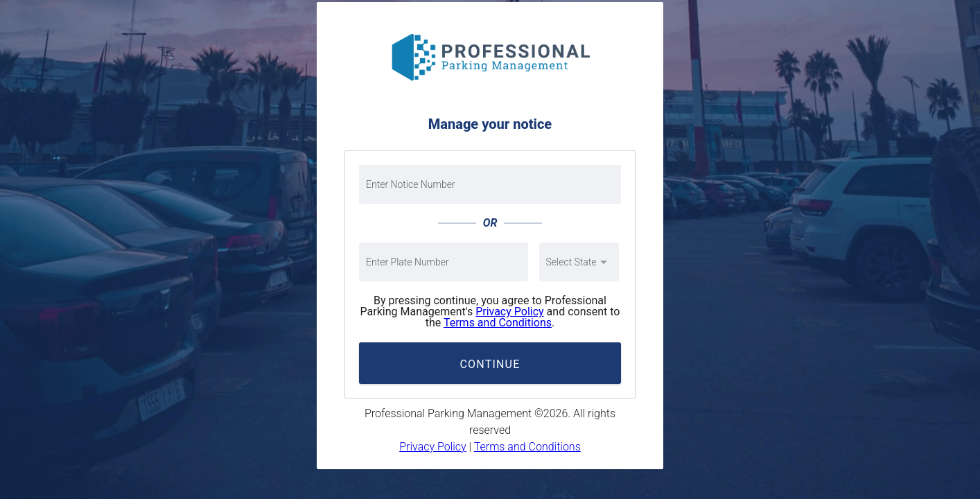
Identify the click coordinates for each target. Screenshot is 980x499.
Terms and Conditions (498, 323)
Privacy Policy (510, 312)
